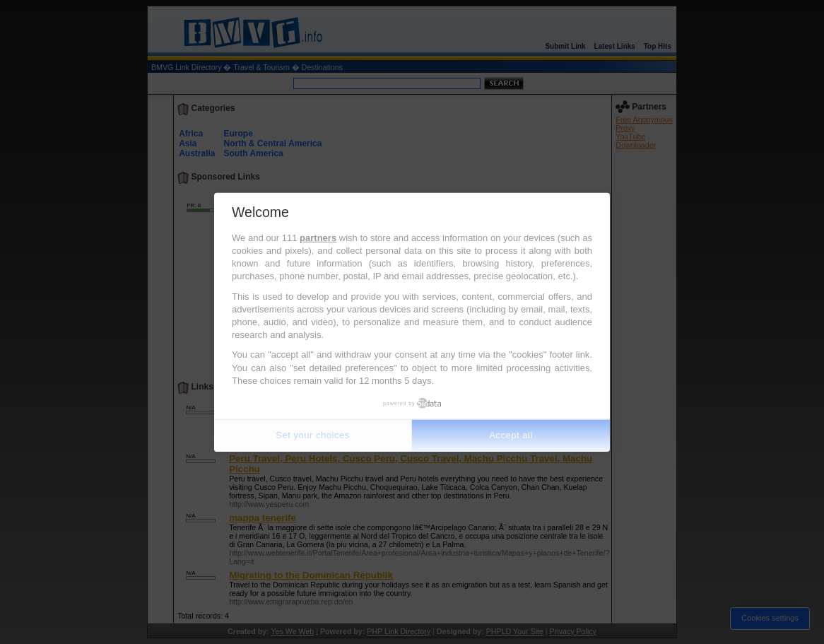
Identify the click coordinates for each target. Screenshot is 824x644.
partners (318, 238)
